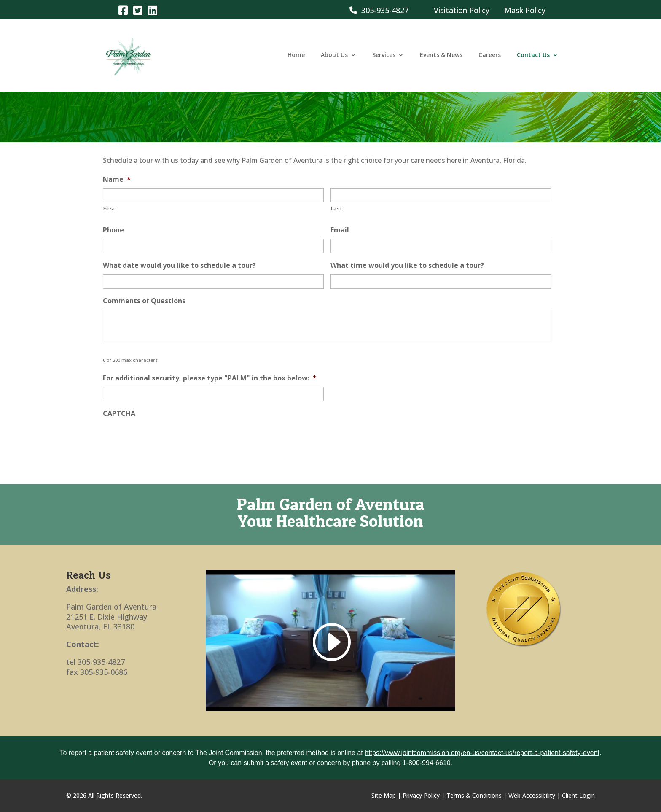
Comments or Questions (144, 301)
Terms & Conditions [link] (474, 795)
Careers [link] (490, 56)
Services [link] (384, 56)
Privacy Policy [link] (421, 795)
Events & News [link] (441, 56)
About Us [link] (334, 56)
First (109, 208)
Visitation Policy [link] (462, 10)
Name (117, 179)
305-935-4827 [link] (379, 10)
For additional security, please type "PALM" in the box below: (210, 378)
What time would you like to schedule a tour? (407, 266)
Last (337, 208)
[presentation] (167, 439)
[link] (123, 10)
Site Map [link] (384, 795)
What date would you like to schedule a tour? (179, 266)
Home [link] (296, 56)
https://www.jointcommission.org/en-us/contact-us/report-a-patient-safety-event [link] (482, 753)
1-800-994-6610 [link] (427, 763)
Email (340, 230)
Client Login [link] (578, 795)
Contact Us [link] (533, 56)
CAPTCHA (119, 414)
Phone (113, 230)
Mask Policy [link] (525, 10)
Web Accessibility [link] (532, 795)
